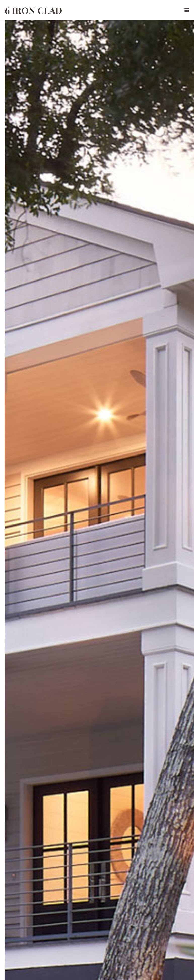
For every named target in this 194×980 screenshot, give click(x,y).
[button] (187, 10)
